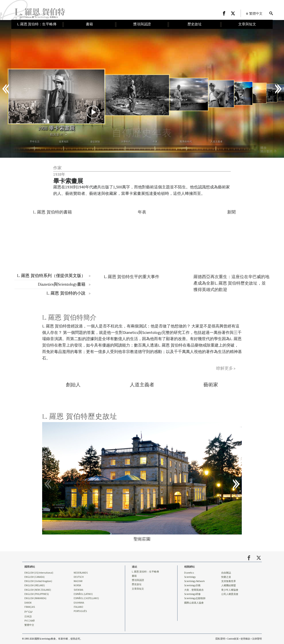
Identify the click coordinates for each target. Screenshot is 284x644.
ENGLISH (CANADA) (35, 577)
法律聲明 (257, 639)
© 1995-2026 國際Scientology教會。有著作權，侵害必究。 (52, 639)
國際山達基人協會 (194, 603)
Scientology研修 (192, 594)
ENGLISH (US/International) (39, 573)
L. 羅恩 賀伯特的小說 (66, 293)
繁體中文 (29, 625)
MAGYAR (78, 581)
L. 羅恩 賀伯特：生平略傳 (145, 572)
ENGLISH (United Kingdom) (38, 581)
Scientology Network (194, 581)
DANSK (28, 603)
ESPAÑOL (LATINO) (83, 594)
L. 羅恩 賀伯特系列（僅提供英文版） (51, 276)
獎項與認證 (138, 580)
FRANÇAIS (30, 607)
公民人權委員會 (230, 594)
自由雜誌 (226, 573)
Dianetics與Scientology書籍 (62, 284)
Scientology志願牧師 (195, 598)
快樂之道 (226, 577)
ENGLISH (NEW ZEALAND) (38, 590)
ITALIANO (78, 607)
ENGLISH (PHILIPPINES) (37, 594)
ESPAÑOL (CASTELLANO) (86, 598)
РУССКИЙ (30, 621)
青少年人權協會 (230, 590)
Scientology (190, 577)
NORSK (77, 586)
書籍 (134, 576)
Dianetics (189, 573)
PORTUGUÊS (80, 611)
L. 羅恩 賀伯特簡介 (69, 318)
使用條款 (245, 639)
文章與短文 (138, 589)
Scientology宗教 (192, 586)
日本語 (28, 617)
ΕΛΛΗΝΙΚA (79, 603)
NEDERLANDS (81, 573)
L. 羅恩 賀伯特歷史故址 (80, 416)
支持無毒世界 (229, 581)
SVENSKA (78, 590)
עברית (29, 612)
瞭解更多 (225, 368)
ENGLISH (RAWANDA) (35, 598)
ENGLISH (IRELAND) (35, 586)
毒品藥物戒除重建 (203, 345)
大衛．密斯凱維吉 (194, 590)
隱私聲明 (220, 639)
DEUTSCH (79, 577)
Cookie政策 (233, 639)
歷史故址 (137, 584)
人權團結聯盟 (229, 586)
